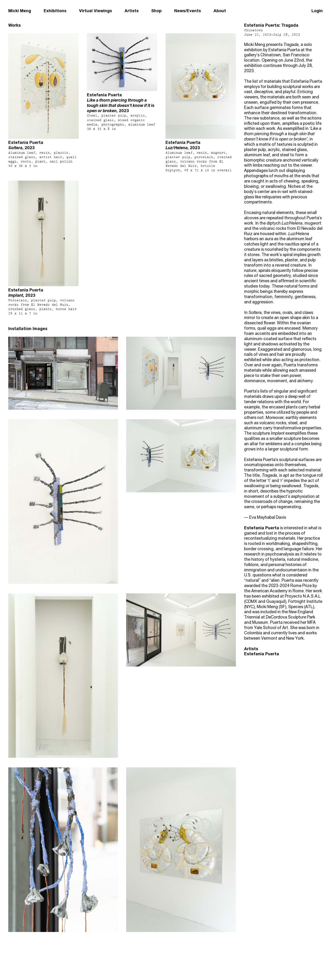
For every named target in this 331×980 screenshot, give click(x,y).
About (220, 11)
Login (317, 11)
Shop (156, 11)
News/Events (188, 11)
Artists (132, 11)
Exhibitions (55, 11)
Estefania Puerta (262, 654)
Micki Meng (20, 11)
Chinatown (253, 30)
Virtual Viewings (96, 11)
